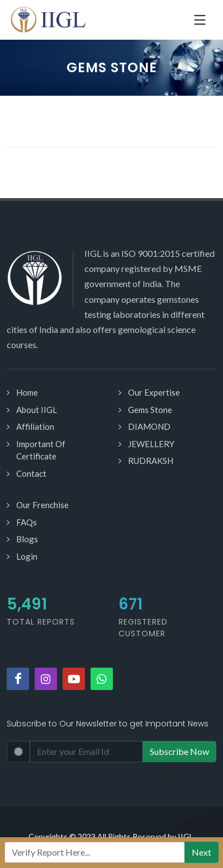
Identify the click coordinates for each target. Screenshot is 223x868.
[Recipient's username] (95, 852)
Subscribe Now (179, 751)
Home (27, 392)
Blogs (27, 539)
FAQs (27, 522)
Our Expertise (154, 392)
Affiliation (35, 426)
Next (201, 852)
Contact (31, 473)
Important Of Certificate (41, 450)
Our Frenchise (42, 505)
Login (27, 556)
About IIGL (37, 410)
